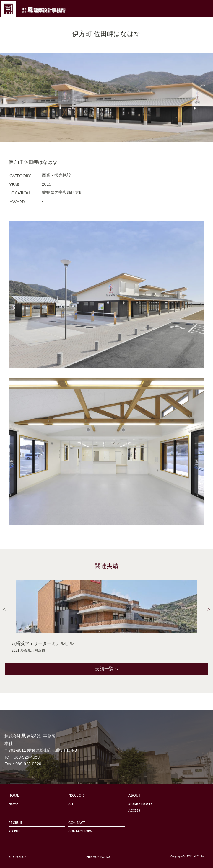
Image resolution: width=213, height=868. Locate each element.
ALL (71, 804)
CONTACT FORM (81, 831)
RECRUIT (16, 823)
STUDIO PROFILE (140, 804)
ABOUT (134, 795)
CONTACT (77, 823)
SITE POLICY (17, 857)
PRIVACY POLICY (98, 857)
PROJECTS (77, 795)
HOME (14, 795)
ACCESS (134, 811)
